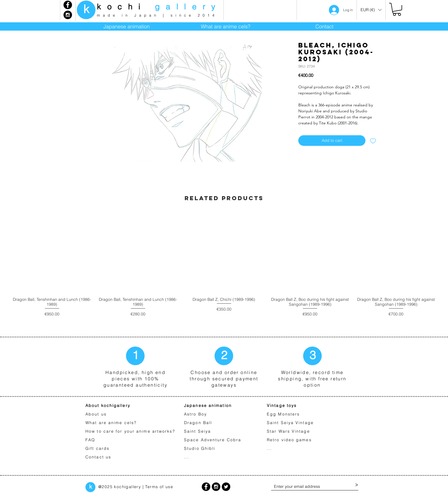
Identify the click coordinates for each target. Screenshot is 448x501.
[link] (397, 9)
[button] (371, 10)
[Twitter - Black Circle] (226, 487)
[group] (224, 272)
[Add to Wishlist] (373, 141)
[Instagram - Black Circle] (68, 15)
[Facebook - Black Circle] (68, 5)
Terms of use (159, 487)
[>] (357, 485)
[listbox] (371, 10)
